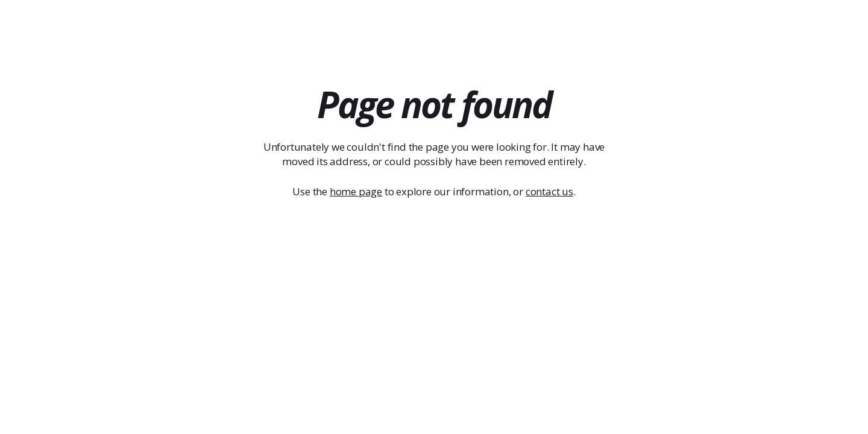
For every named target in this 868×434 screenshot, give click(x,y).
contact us (549, 191)
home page (356, 191)
